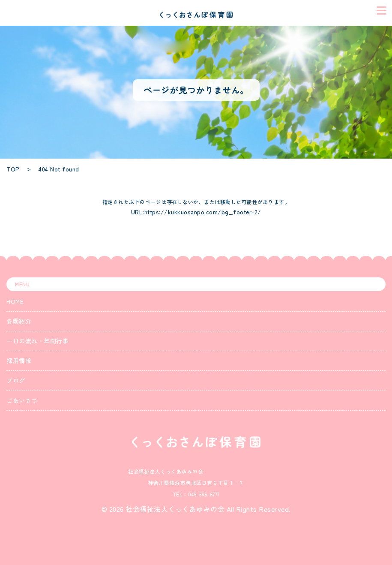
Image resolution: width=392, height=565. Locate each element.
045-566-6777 (204, 494)
